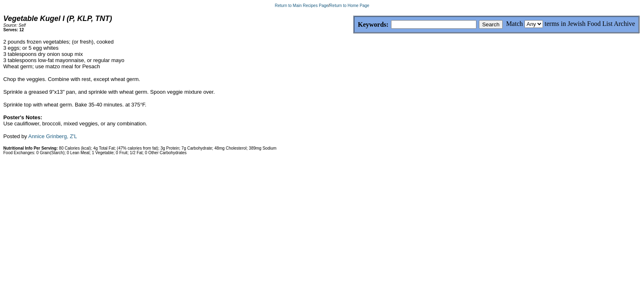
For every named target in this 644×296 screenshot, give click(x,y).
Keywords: (353, 25)
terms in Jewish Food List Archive (590, 24)
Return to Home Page (349, 6)
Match (514, 24)
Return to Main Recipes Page (302, 6)
